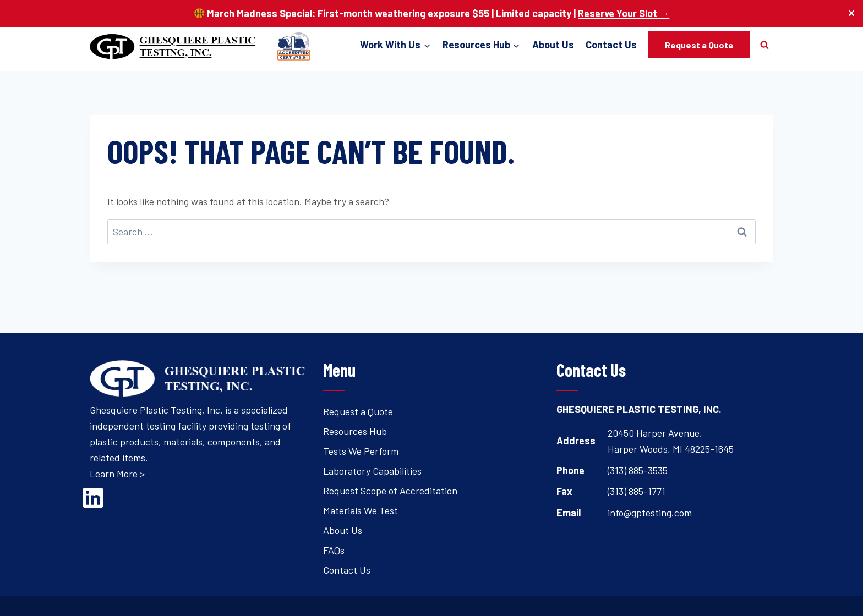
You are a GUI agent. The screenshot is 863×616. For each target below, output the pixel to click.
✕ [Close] (851, 13)
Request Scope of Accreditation (390, 491)
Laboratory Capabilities (372, 471)
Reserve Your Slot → (624, 13)
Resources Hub (355, 431)
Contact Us (611, 45)
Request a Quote (699, 45)
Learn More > (117, 474)
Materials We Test (361, 510)
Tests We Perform (361, 451)
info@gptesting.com (650, 513)
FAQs (334, 550)
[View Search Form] (764, 45)
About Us (553, 45)
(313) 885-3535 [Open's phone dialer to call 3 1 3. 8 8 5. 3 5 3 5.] (638, 470)
